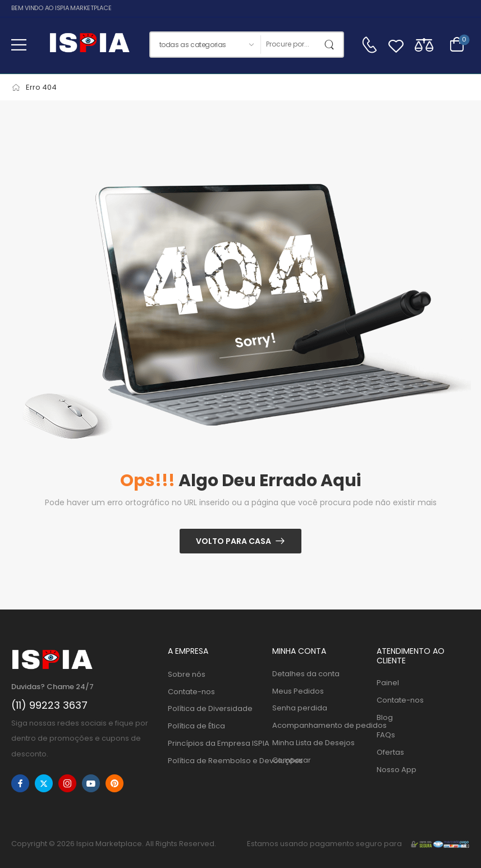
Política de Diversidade (210, 708)
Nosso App (397, 770)
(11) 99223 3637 (49, 705)
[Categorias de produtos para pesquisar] (205, 45)
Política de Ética (196, 726)
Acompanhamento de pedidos (319, 725)
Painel (388, 683)
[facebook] (20, 783)
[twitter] (44, 783)
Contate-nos (191, 692)
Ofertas (390, 752)
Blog (385, 717)
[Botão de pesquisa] (332, 45)
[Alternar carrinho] (457, 44)
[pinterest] (114, 783)
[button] (19, 45)
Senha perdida (300, 708)
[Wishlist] (396, 45)
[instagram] (67, 783)
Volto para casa (233, 541)
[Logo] (89, 44)
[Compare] (424, 45)
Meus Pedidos (298, 691)
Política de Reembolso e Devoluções (214, 761)
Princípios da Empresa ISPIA (214, 743)
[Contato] (369, 45)
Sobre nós (187, 674)
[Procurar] (290, 45)
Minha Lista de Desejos (313, 743)
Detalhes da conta (306, 674)
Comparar (292, 760)
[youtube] (91, 783)
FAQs (386, 735)
